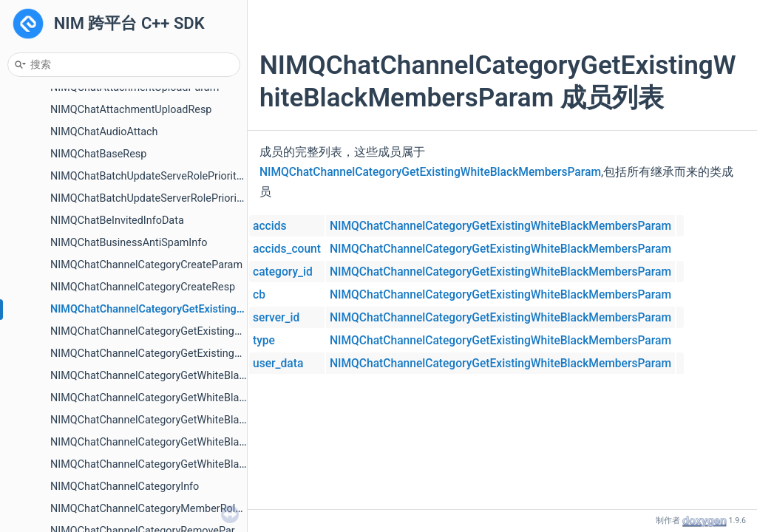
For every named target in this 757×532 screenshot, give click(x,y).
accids (269, 226)
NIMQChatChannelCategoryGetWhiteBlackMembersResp (184, 420)
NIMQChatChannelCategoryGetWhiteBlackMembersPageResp (196, 398)
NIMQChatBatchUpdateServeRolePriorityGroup (160, 176)
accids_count (287, 249)
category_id (283, 272)
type (264, 341)
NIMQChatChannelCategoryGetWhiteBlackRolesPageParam (191, 442)
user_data (278, 364)
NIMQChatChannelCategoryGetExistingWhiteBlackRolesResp (194, 354)
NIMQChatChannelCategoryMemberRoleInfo (155, 509)
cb (259, 295)
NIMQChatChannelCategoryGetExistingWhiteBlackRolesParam (197, 331)
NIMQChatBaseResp (98, 154)
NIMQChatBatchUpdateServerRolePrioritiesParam (167, 198)
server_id (276, 318)
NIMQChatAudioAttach (104, 132)
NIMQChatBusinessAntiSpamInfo (129, 243)
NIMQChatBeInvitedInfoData (117, 221)
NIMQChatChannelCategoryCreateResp (143, 287)
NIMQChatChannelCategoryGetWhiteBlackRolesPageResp (187, 464)
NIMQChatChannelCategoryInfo (125, 487)
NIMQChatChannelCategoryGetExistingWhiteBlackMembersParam (208, 309)
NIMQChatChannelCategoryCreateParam (146, 265)
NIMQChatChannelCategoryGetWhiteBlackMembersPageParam (200, 376)
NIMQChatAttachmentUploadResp (131, 110)
